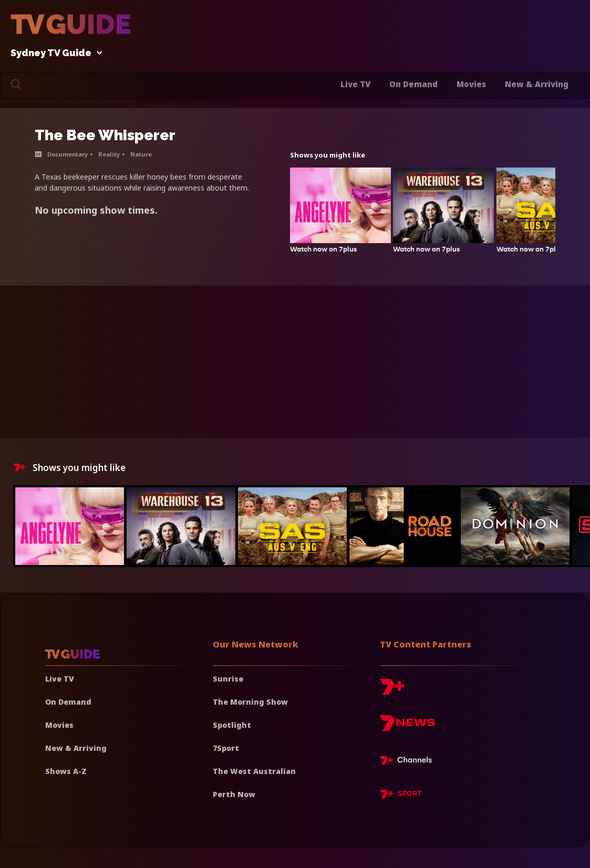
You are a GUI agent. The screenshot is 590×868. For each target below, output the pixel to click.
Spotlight (232, 725)
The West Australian (254, 771)
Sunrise (228, 679)
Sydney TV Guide (54, 53)
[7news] (407, 727)
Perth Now (234, 794)
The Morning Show (250, 702)
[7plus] (392, 691)
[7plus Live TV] (409, 762)
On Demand (413, 84)
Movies (471, 84)
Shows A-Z (66, 771)
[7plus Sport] (401, 796)
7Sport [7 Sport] (226, 748)
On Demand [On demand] (68, 702)
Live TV (355, 84)
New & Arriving (537, 84)
